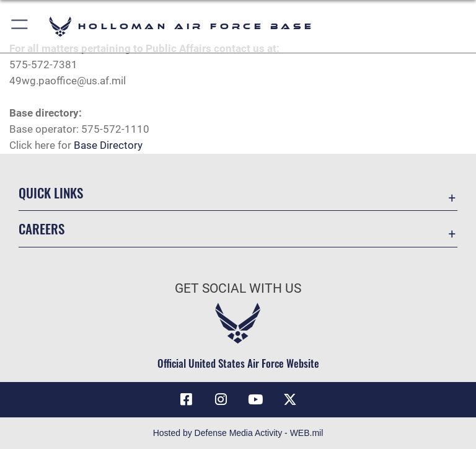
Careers (42, 229)
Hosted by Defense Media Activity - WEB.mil (238, 433)
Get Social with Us (238, 288)
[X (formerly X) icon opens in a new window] (290, 399)
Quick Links (51, 193)
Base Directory (108, 145)
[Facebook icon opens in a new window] (186, 399)
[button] (20, 26)
